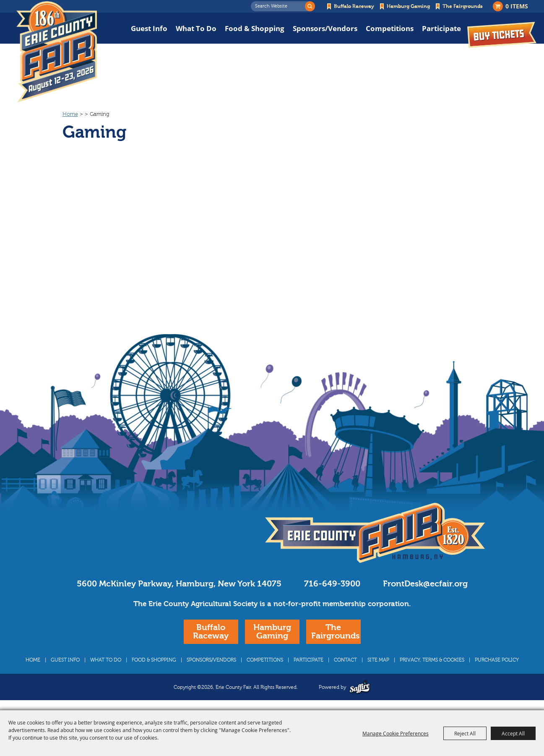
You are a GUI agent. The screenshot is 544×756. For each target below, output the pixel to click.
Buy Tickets (502, 35)
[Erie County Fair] (57, 52)
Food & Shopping (255, 28)
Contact (345, 660)
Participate (441, 28)
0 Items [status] (517, 6)
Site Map (378, 660)
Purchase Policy (497, 660)
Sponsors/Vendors (325, 28)
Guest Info (149, 28)
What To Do (196, 28)
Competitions (390, 28)
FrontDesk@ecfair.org (425, 584)
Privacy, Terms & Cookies (432, 660)
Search (310, 6)
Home (70, 114)
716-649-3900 (332, 584)
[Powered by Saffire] (360, 687)
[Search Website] (280, 6)
